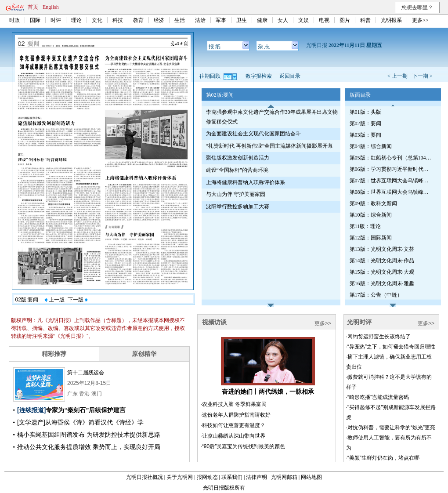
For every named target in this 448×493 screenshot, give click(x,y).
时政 (14, 20)
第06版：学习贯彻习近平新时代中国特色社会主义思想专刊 (391, 169)
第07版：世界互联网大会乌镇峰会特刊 (391, 181)
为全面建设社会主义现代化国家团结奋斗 (253, 134)
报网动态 (207, 477)
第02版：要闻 (365, 123)
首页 (33, 7)
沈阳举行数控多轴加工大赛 (238, 207)
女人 (283, 20)
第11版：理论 (365, 226)
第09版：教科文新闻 (373, 203)
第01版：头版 (365, 112)
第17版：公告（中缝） (376, 295)
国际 (35, 20)
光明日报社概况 (145, 477)
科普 (365, 20)
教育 (138, 20)
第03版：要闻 (365, 135)
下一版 (78, 300)
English (51, 7)
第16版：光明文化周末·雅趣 (382, 283)
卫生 (242, 20)
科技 (118, 20)
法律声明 (257, 477)
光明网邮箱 (284, 477)
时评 (56, 20)
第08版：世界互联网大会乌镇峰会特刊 (391, 192)
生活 (180, 20)
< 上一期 (397, 76)
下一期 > (423, 76)
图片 (345, 20)
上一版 (54, 300)
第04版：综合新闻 (371, 146)
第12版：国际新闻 (371, 238)
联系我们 (232, 477)
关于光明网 (180, 477)
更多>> (420, 20)
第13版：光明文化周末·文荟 (382, 249)
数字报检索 (259, 76)
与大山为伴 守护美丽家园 (236, 194)
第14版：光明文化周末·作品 (382, 261)
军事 (221, 20)
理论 (76, 20)
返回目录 (290, 76)
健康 (262, 20)
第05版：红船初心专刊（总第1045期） (391, 158)
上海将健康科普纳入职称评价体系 (246, 182)
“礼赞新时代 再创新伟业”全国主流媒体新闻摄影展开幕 (270, 146)
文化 (97, 20)
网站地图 (311, 477)
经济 (159, 20)
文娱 (303, 20)
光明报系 (391, 20)
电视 (324, 20)
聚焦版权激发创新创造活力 (238, 158)
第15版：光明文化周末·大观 (382, 272)
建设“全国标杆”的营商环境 (237, 170)
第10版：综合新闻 (371, 215)
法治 (200, 20)
